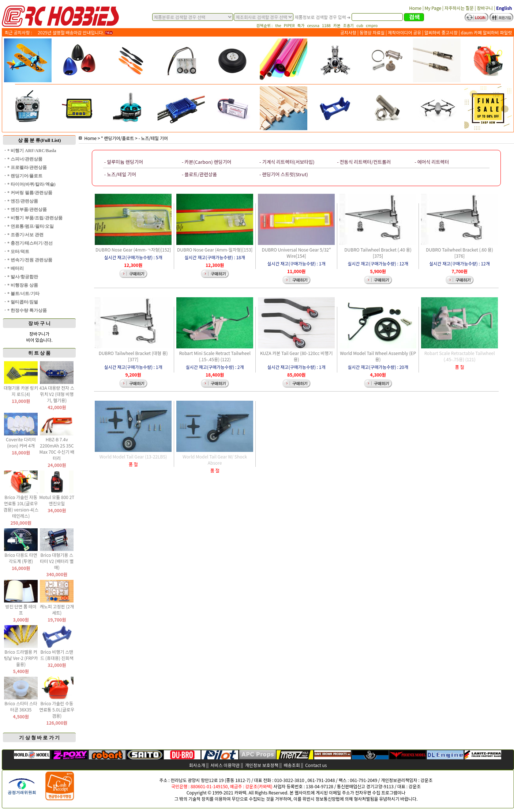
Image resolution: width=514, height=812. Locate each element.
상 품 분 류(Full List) (40, 140)
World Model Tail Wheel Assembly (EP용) (378, 356)
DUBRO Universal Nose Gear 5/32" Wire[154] (297, 253)
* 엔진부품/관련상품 (27, 209)
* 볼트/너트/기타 (23, 294)
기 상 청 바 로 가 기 (39, 738)
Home (88, 138)
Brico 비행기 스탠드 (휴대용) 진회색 (57, 655)
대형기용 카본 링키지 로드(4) (21, 391)
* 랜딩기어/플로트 (25, 176)
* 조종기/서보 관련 (25, 235)
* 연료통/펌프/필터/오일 (31, 226)
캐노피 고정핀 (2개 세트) (57, 609)
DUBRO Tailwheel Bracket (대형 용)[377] (133, 356)
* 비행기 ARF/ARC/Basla (32, 151)
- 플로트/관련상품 (199, 174)
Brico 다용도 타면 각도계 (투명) (21, 558)
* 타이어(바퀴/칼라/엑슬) (31, 184)
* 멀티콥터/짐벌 (23, 302)
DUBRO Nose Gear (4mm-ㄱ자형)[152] (133, 250)
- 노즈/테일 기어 (153, 138)
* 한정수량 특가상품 (27, 310)
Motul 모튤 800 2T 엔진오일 (57, 500)
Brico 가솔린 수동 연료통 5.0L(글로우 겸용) (57, 709)
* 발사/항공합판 (23, 277)
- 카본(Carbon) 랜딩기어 (207, 162)
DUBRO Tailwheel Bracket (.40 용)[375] (378, 253)
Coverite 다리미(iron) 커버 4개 (21, 442)
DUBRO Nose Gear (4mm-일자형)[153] (215, 250)
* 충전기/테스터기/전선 (30, 243)
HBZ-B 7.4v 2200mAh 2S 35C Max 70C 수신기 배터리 (57, 449)
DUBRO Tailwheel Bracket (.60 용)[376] (459, 253)
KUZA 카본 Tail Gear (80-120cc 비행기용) (296, 356)
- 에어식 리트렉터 (432, 162)
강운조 (426, 780)
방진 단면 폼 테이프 (21, 609)
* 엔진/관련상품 (23, 201)
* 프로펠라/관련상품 (27, 167)
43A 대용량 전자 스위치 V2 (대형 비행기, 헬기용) (57, 394)
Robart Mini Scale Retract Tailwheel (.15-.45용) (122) (215, 356)
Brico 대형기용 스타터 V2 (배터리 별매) (57, 561)
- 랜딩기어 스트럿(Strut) (284, 174)
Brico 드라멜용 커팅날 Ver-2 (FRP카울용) (21, 658)
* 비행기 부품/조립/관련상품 (35, 218)
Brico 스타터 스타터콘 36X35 (21, 706)
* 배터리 (16, 268)
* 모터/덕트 (18, 252)
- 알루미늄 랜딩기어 (124, 162)
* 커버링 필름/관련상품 (30, 193)
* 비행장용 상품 (23, 285)
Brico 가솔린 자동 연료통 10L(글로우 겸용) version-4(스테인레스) (21, 506)
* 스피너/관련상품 (25, 159)
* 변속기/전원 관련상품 (30, 260)
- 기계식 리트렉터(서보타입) (287, 162)
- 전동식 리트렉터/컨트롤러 (364, 162)
